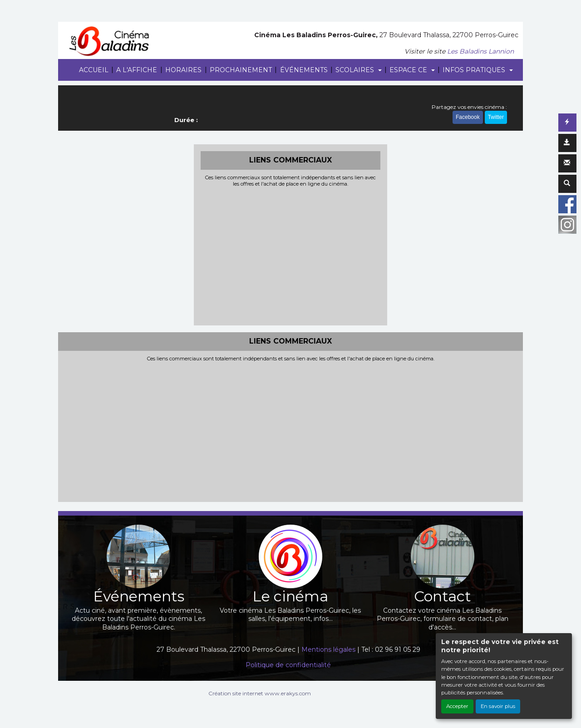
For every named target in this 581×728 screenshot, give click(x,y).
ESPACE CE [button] (409, 70)
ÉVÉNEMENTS (304, 70)
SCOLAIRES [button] (356, 70)
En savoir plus (498, 706)
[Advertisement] (291, 255)
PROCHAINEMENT (241, 70)
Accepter (457, 706)
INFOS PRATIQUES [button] (475, 70)
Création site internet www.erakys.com (260, 693)
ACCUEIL (94, 70)
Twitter (496, 117)
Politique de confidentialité (288, 665)
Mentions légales (328, 649)
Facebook (468, 117)
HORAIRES (183, 70)
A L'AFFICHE (137, 70)
